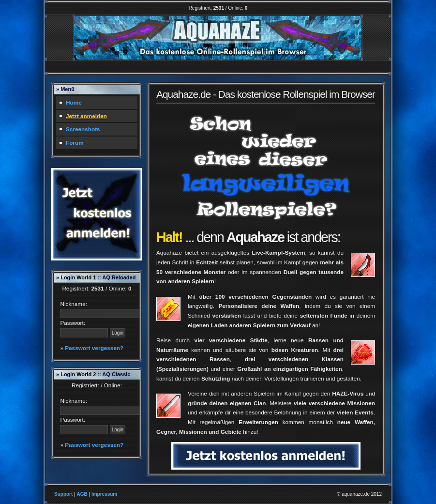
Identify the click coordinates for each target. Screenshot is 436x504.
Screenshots (83, 129)
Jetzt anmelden (86, 116)
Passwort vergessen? (94, 348)
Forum (75, 143)
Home (74, 102)
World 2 (86, 374)
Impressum (104, 494)
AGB (82, 494)
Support (63, 494)
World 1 (86, 277)
